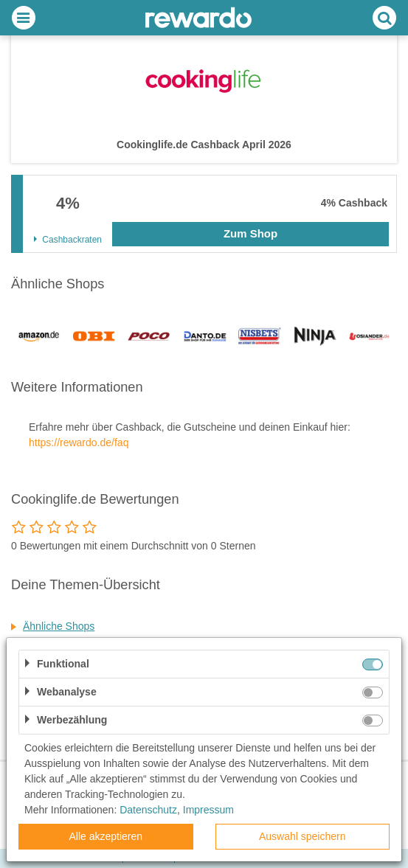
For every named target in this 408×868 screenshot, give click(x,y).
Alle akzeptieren (106, 836)
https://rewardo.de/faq (79, 442)
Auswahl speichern (302, 836)
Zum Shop (250, 233)
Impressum (208, 810)
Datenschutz (148, 810)
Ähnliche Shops (59, 626)
